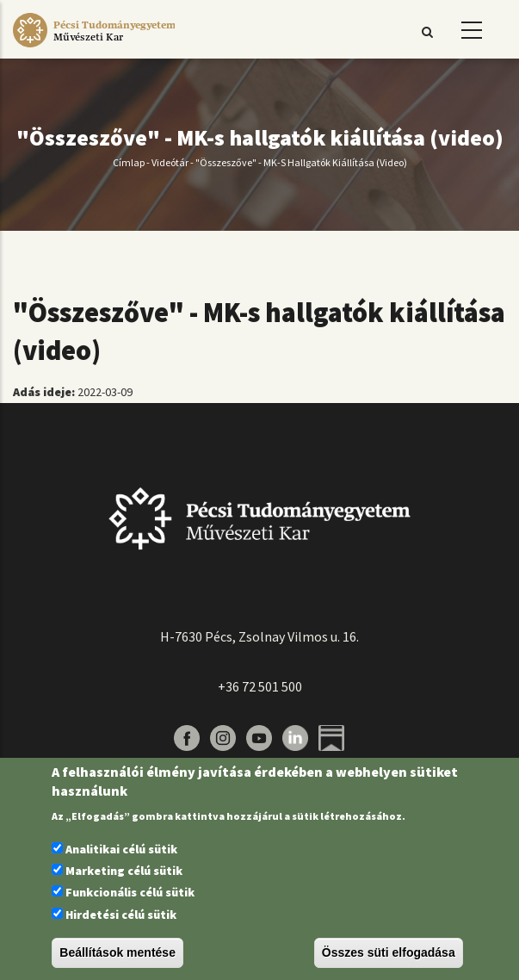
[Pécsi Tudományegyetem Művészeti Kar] (94, 47)
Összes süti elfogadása (389, 952)
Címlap (129, 162)
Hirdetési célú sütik (121, 915)
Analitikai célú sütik (121, 849)
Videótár (170, 162)
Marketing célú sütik (124, 871)
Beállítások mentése (117, 952)
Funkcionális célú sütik (130, 892)
